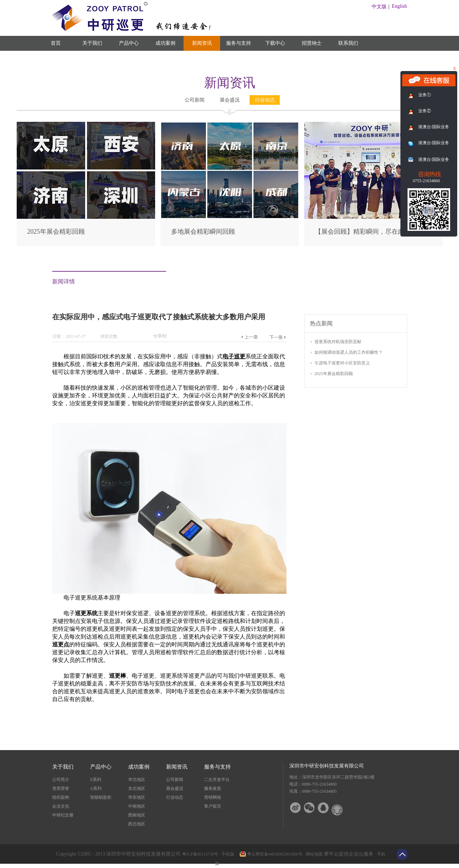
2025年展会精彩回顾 (56, 232)
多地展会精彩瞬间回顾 (203, 232)
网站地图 (313, 854)
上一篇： (249, 337)
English (400, 6)
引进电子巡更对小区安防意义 (342, 363)
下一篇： (278, 337)
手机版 (227, 854)
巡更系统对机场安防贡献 (338, 342)
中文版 (379, 7)
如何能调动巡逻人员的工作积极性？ (349, 352)
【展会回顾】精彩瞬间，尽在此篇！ (366, 232)
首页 (56, 43)
